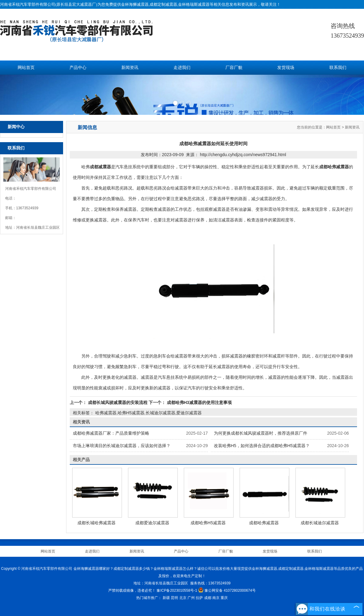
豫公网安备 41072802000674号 (227, 590)
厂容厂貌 (234, 68)
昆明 (174, 598)
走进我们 (182, 68)
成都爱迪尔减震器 (152, 523)
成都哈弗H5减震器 (208, 523)
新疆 (166, 598)
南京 (216, 598)
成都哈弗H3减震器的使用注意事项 (199, 402)
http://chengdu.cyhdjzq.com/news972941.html (243, 155)
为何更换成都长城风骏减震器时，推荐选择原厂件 (261, 433)
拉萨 (199, 598)
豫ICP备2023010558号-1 (177, 590)
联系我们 (338, 68)
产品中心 (78, 68)
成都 (208, 598)
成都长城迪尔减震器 (320, 523)
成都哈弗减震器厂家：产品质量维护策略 (111, 433)
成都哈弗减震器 (264, 523)
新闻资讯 (130, 68)
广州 (191, 598)
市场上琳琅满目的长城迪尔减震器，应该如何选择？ (122, 446)
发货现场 (286, 68)
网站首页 (26, 68)
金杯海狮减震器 (135, 4)
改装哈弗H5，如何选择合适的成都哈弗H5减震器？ (262, 446)
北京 (183, 598)
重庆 (224, 598)
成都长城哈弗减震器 (96, 523)
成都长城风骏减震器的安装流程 (118, 402)
